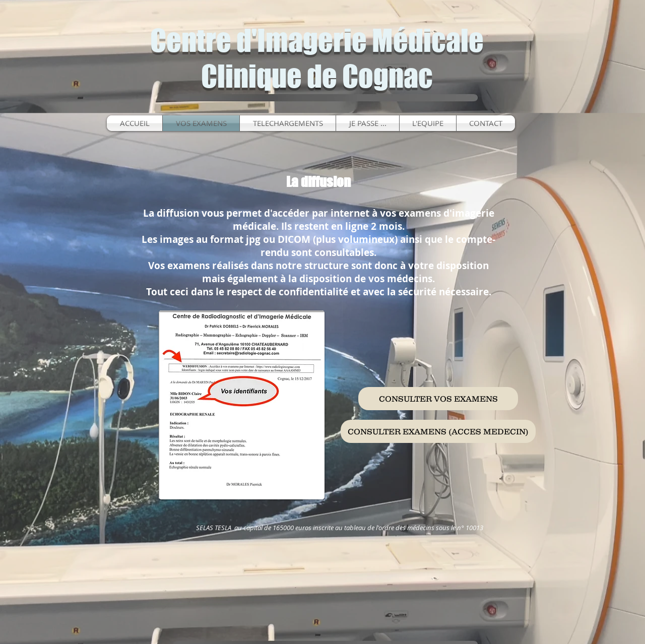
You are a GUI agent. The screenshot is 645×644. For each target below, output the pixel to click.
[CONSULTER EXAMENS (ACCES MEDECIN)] (438, 431)
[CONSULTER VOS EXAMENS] (438, 399)
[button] (368, 123)
